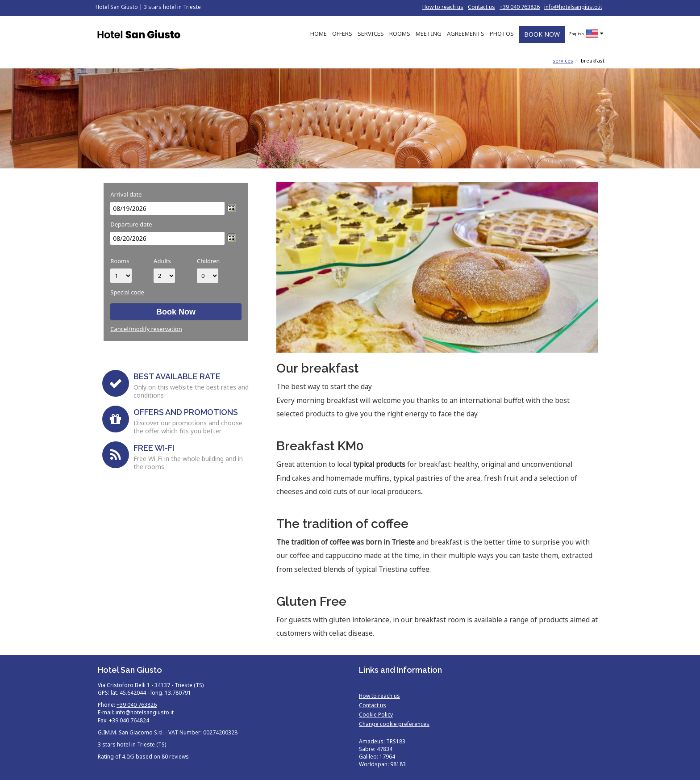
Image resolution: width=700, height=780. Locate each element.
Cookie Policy (376, 715)
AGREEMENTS (466, 34)
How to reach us (443, 7)
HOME (319, 34)
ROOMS (400, 34)
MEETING (429, 34)
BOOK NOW (542, 34)
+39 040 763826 (520, 7)
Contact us (481, 7)
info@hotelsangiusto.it (573, 7)
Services (563, 61)
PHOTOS (502, 34)
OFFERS (342, 34)
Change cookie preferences (394, 724)
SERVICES (371, 34)
